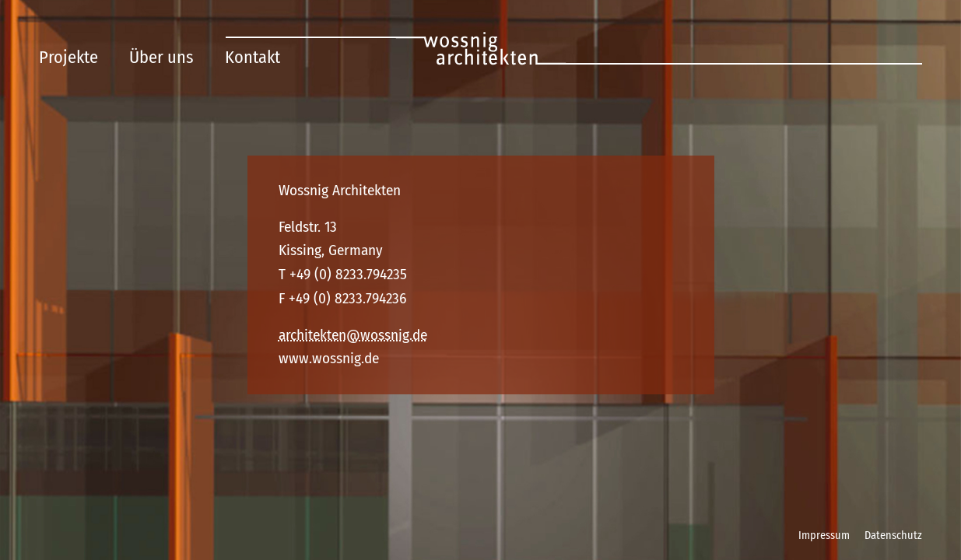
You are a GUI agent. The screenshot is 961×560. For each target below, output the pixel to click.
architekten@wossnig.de (353, 335)
